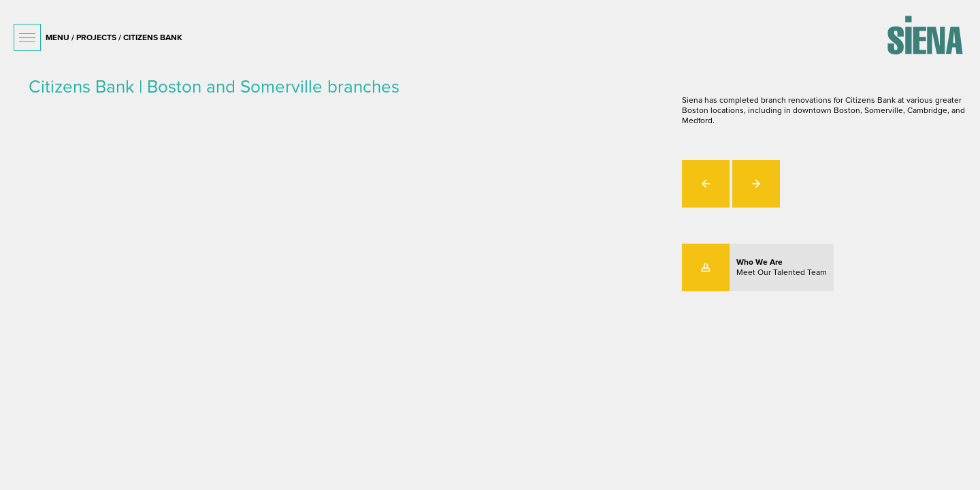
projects (96, 37)
